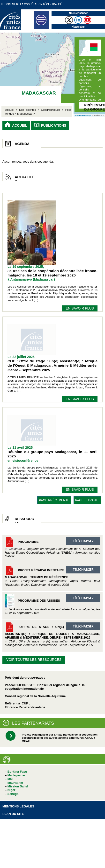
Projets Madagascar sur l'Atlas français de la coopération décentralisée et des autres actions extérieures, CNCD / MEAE (60, 738)
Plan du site (13, 814)
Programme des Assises (52, 604)
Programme (52, 548)
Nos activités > (29, 110)
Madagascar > (26, 114)
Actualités (24, 178)
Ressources (24, 520)
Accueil (20, 125)
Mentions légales (18, 806)
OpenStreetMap (82, 115)
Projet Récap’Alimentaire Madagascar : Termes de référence (52, 576)
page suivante (87, 500)
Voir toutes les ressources (34, 660)
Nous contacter (78, 13)
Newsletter (78, 27)
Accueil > (12, 110)
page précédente (54, 500)
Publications (54, 125)
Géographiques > (52, 110)
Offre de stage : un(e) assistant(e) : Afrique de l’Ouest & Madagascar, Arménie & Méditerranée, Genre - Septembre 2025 (52, 635)
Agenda (22, 144)
